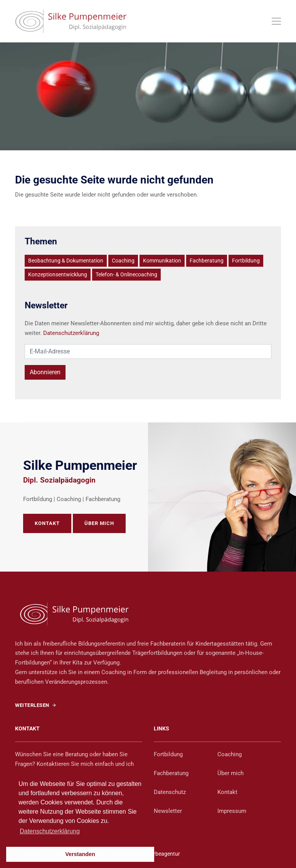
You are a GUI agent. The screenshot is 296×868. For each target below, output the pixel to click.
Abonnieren (45, 372)
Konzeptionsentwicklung (58, 274)
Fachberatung (207, 261)
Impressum (232, 811)
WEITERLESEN (36, 705)
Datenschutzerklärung (71, 333)
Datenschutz (170, 792)
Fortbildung (246, 261)
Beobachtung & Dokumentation (66, 261)
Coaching (123, 261)
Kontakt (227, 792)
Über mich (230, 773)
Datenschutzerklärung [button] (50, 831)
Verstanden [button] (80, 854)
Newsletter (168, 811)
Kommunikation (162, 261)
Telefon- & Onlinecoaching (126, 274)
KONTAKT (47, 523)
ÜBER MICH (99, 523)
